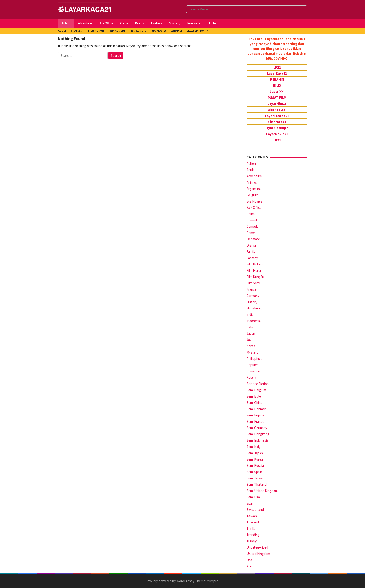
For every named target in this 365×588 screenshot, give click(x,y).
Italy (250, 327)
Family (251, 252)
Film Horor (254, 270)
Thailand (253, 522)
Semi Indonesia (257, 440)
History (252, 302)
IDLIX (277, 85)
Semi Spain (254, 472)
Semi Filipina (255, 415)
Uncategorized (257, 547)
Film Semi (253, 283)
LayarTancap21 (277, 116)
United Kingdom (258, 554)
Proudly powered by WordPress (170, 581)
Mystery (252, 352)
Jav (249, 340)
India (250, 315)
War (249, 566)
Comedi (252, 220)
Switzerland (255, 510)
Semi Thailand (257, 484)
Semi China (254, 403)
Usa (249, 560)
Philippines (254, 359)
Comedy (252, 226)
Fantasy (252, 258)
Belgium (252, 195)
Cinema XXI (277, 122)
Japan (251, 333)
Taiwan (252, 516)
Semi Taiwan (255, 478)
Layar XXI (277, 91)
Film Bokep (255, 264)
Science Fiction (258, 384)
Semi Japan (255, 453)
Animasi (252, 182)
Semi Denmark (257, 409)
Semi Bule (254, 396)
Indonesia (254, 321)
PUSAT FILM (277, 98)
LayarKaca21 (277, 73)
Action (251, 163)
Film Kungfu (255, 277)
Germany (253, 296)
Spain (250, 503)
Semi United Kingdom (262, 491)
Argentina (254, 189)
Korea (251, 346)
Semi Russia (255, 466)
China (251, 214)
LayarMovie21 (277, 134)
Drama (251, 245)
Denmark (253, 239)
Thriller (252, 528)
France (252, 289)
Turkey (252, 541)
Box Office (254, 208)
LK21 (277, 67)
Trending (253, 535)
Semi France (255, 421)
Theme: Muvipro (207, 581)
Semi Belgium (256, 390)
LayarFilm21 (277, 104)
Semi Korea (255, 459)
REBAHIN (277, 79)
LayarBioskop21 (277, 128)
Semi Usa (253, 497)
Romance (253, 371)
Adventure (254, 176)
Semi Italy (253, 447)
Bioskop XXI (277, 110)
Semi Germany (257, 428)
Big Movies (254, 201)
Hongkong (254, 308)
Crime (251, 233)
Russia (251, 377)
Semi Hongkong (258, 434)
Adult (250, 170)
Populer (252, 365)
